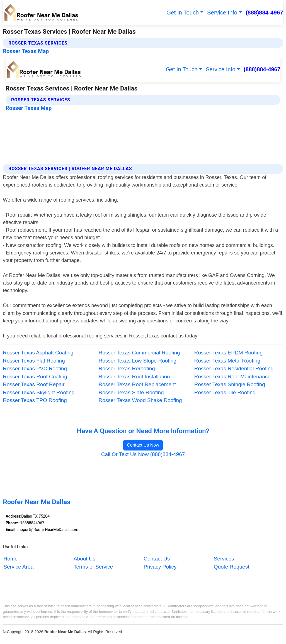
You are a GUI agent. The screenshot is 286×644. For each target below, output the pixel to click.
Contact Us (157, 559)
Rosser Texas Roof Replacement (137, 384)
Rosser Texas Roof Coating (35, 377)
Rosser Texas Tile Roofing (225, 392)
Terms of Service (93, 567)
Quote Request (232, 567)
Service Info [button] (222, 12)
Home (11, 559)
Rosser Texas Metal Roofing (227, 361)
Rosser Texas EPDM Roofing (229, 353)
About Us (84, 559)
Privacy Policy (160, 567)
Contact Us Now (143, 445)
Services (224, 559)
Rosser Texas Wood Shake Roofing (140, 400)
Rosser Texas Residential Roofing (234, 368)
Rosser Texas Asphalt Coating (38, 353)
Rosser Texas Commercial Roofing (139, 353)
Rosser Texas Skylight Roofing (39, 392)
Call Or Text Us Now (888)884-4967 (143, 454)
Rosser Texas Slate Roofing (131, 392)
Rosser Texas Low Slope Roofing (137, 361)
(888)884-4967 (264, 12)
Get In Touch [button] (183, 12)
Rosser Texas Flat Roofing (34, 361)
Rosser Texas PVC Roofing (35, 368)
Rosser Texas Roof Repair (34, 384)
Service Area (19, 567)
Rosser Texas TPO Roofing (35, 400)
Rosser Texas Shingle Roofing (230, 384)
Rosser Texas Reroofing (127, 368)
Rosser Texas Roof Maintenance (232, 377)
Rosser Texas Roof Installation (134, 377)
